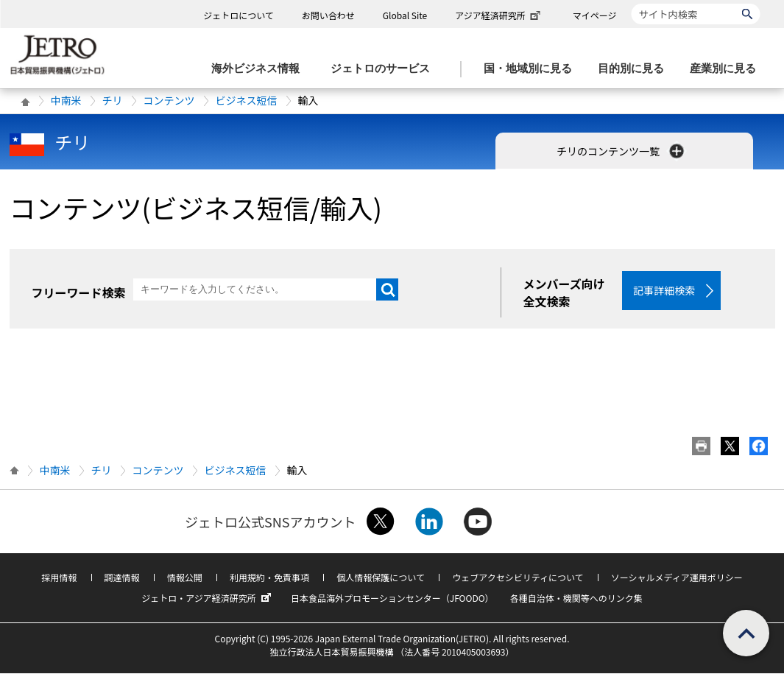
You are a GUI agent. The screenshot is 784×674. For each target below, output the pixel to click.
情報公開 (185, 578)
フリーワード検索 (79, 292)
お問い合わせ (328, 15)
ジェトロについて (239, 15)
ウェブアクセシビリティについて (518, 578)
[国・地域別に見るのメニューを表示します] (532, 69)
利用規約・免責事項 (269, 578)
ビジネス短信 (247, 100)
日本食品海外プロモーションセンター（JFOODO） (392, 598)
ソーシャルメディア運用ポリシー (677, 578)
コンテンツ (169, 100)
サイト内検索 (631, 3)
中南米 (66, 100)
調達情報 (122, 578)
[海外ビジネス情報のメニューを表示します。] (260, 69)
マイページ (595, 15)
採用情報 (59, 578)
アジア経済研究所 (499, 15)
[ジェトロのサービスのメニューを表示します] (385, 69)
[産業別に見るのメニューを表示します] (727, 69)
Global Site (405, 15)
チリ (113, 100)
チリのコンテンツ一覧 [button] (622, 151)
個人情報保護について (381, 578)
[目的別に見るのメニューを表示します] (635, 69)
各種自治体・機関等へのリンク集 (576, 598)
